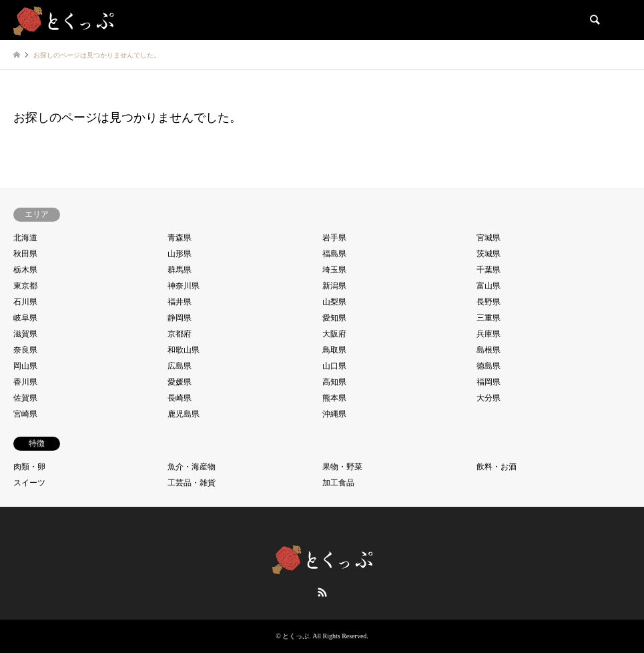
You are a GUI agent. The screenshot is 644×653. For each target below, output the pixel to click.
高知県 (334, 382)
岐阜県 (25, 318)
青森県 (180, 238)
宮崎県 (25, 414)
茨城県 (489, 254)
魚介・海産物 (192, 467)
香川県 (25, 382)
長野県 (489, 302)
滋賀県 (25, 334)
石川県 (25, 302)
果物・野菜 (342, 467)
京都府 (180, 334)
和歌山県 (184, 350)
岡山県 (25, 366)
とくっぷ (296, 636)
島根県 (489, 350)
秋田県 (25, 254)
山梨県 (334, 302)
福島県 (334, 254)
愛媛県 (180, 382)
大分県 (489, 398)
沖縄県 (334, 414)
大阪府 (334, 334)
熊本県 (334, 398)
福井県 (180, 302)
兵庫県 (489, 334)
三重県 (489, 318)
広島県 (180, 366)
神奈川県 (184, 286)
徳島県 (489, 366)
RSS (322, 592)
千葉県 (489, 270)
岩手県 (334, 238)
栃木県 (25, 270)
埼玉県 (334, 270)
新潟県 (334, 286)
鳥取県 (334, 350)
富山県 (489, 286)
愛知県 (334, 318)
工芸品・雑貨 (192, 483)
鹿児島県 (184, 414)
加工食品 (338, 483)
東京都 (25, 286)
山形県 (180, 254)
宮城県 (489, 238)
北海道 (25, 238)
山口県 (334, 366)
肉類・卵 (29, 467)
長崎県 (180, 398)
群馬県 (180, 270)
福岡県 (489, 382)
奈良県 (25, 350)
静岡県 (180, 318)
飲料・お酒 (497, 467)
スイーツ (29, 483)
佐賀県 (25, 398)
